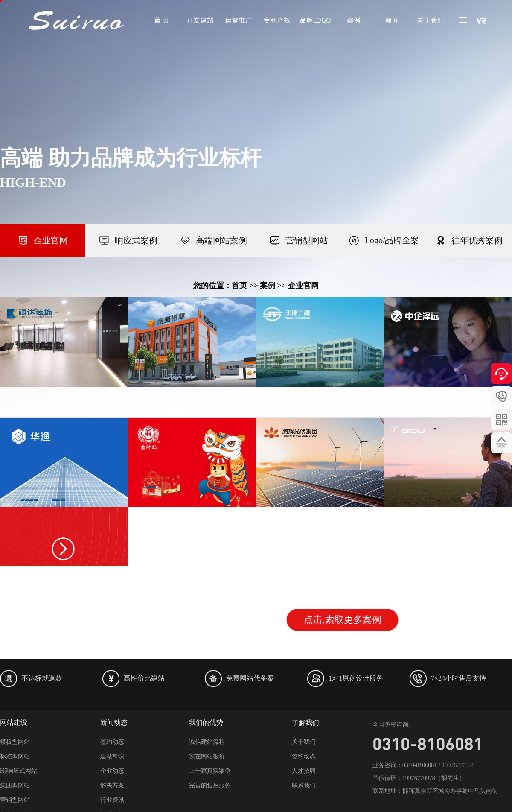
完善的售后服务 (210, 785)
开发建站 (200, 20)
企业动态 (112, 771)
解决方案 (112, 785)
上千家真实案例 (210, 771)
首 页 (162, 20)
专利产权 (277, 20)
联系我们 (304, 785)
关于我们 (431, 20)
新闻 (392, 20)
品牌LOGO (315, 20)
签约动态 (112, 742)
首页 (239, 286)
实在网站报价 (207, 756)
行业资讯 (112, 800)
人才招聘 (304, 771)
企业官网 (303, 286)
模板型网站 (15, 742)
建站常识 (112, 756)
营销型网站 (15, 800)
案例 (354, 20)
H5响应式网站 (19, 771)
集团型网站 (15, 785)
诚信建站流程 (207, 742)
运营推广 (239, 20)
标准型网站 (15, 756)
